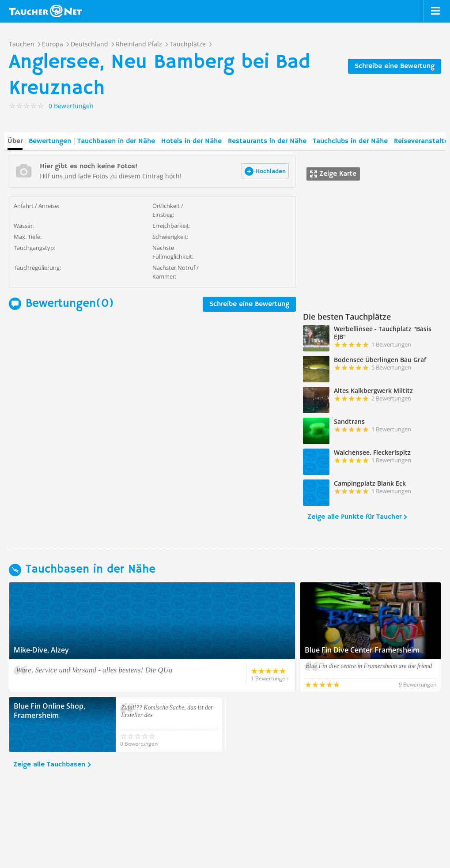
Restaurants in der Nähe (267, 141)
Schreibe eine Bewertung (395, 66)
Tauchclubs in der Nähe (350, 141)
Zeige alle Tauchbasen (49, 765)
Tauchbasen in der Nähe (116, 141)
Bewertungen (50, 141)
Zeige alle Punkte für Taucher (354, 517)
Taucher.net (45, 11)
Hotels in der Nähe (191, 141)
